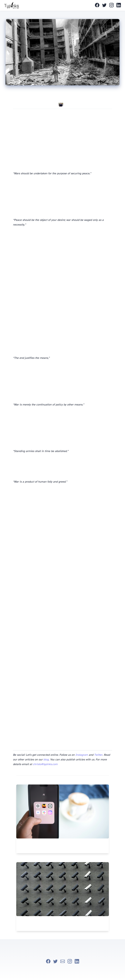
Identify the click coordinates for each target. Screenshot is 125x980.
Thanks (60, 5)
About (57, 5)
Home (54, 5)
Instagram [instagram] (82, 755)
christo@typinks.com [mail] (45, 764)
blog (46, 760)
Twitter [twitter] (98, 755)
